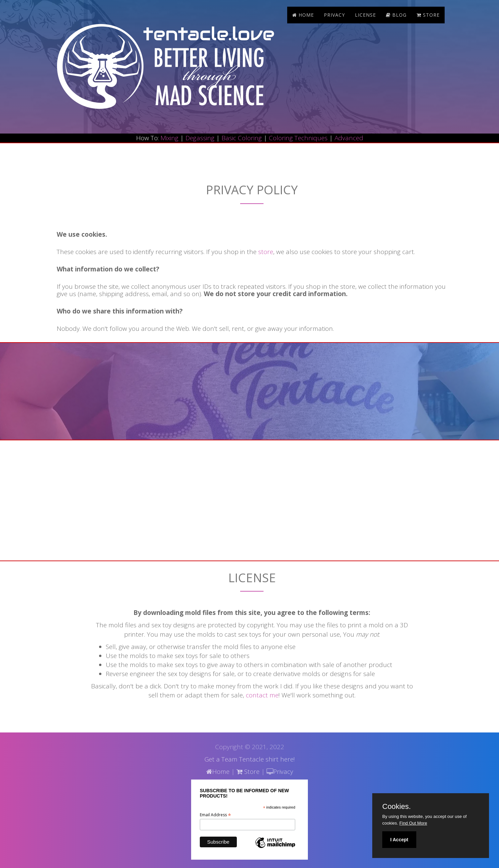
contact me (262, 695)
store (428, 15)
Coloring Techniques (298, 138)
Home (303, 15)
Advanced (349, 138)
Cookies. (397, 807)
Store (248, 772)
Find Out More (413, 823)
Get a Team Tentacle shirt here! (250, 759)
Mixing (169, 138)
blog (396, 15)
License (365, 15)
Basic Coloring (242, 138)
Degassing (200, 138)
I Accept (399, 840)
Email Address (215, 815)
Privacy (334, 15)
